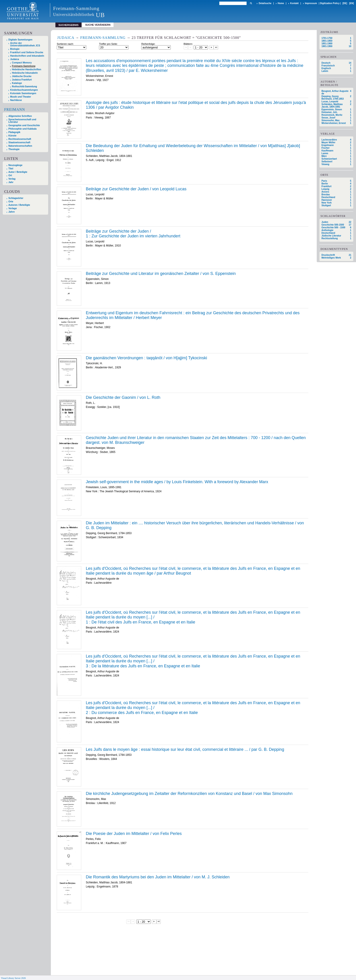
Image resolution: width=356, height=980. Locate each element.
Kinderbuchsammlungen (24, 90)
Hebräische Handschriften (27, 69)
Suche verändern (98, 25)
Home (281, 3)
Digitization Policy (330, 3)
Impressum (311, 3)
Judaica (15, 59)
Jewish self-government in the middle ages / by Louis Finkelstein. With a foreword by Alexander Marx (177, 482)
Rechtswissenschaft (20, 139)
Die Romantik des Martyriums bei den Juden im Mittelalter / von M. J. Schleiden (158, 877)
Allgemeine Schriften (20, 116)
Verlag (12, 179)
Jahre (12, 212)
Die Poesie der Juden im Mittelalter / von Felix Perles (134, 834)
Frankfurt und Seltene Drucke (27, 52)
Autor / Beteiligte (18, 172)
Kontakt (294, 3)
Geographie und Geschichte (24, 125)
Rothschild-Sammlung (25, 87)
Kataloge (17, 83)
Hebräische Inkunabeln (25, 73)
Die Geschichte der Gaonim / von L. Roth (123, 397)
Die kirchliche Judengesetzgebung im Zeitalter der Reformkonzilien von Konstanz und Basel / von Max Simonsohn (189, 794)
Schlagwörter (16, 198)
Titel (11, 169)
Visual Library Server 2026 (13, 978)
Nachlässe (16, 100)
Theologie (14, 149)
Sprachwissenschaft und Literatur (22, 121)
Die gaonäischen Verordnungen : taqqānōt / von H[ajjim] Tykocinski (146, 358)
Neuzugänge (15, 165)
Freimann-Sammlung (24, 66)
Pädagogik (14, 132)
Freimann (15, 109)
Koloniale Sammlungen (23, 93)
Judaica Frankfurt (22, 80)
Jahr (11, 182)
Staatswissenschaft (19, 142)
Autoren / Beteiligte (19, 205)
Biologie (15, 49)
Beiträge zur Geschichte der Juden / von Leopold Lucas (136, 189)
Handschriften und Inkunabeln (27, 56)
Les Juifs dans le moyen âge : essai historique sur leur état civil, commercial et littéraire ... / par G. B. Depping (185, 749)
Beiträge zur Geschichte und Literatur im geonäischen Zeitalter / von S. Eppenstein (161, 274)
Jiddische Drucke (22, 76)
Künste (12, 136)
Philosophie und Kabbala (22, 129)
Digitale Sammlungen (20, 40)
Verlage (13, 208)
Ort (10, 175)
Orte (11, 202)
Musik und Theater (21, 97)
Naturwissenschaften (20, 146)
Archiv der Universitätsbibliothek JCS (25, 44)
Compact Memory (22, 63)
